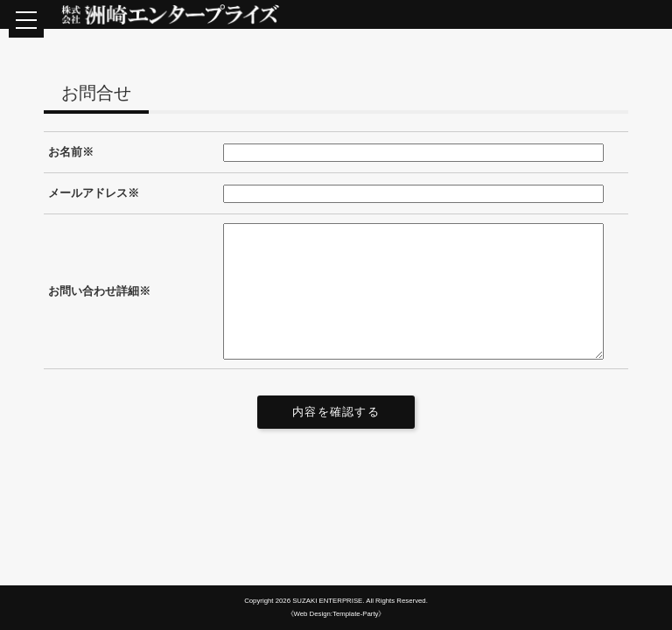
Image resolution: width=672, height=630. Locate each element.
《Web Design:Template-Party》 (336, 614)
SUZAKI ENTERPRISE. (328, 601)
